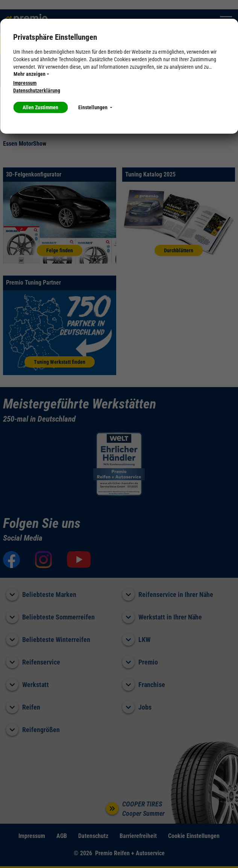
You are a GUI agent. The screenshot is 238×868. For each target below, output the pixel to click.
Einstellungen (95, 107)
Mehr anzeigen (31, 74)
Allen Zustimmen (40, 107)
